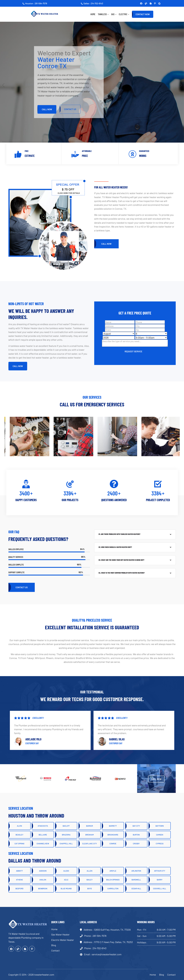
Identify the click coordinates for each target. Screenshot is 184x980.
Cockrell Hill (160, 889)
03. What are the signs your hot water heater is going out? (122, 560)
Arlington (136, 871)
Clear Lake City (90, 844)
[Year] (119, 338)
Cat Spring (20, 844)
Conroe (113, 844)
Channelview (43, 844)
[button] (181, 85)
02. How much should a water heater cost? (115, 547)
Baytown (160, 826)
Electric (123, 14)
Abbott (19, 871)
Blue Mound (66, 889)
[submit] (134, 351)
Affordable (87, 151)
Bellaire (43, 835)
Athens (19, 880)
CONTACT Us (70, 109)
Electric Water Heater (63, 940)
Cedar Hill (136, 889)
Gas (113, 14)
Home (93, 14)
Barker (89, 826)
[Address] (120, 326)
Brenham (90, 835)
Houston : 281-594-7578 (35, 3)
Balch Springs (113, 880)
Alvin (19, 826)
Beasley (19, 835)
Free (27, 151)
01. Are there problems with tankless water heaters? (120, 534)
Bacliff (66, 826)
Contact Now (143, 14)
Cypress (160, 844)
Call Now (47, 109)
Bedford (19, 889)
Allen (89, 871)
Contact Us (22, 587)
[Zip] (150, 330)
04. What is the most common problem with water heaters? (122, 573)
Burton (136, 835)
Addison (43, 871)
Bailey (89, 880)
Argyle (113, 871)
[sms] (135, 343)
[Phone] (150, 322)
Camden (160, 835)
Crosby (136, 844)
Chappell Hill (66, 844)
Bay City (136, 826)
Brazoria (66, 835)
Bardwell (136, 880)
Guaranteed (144, 151)
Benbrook (43, 889)
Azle (66, 880)
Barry (160, 880)
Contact (56, 950)
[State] (120, 330)
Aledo (66, 871)
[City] (150, 326)
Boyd (89, 889)
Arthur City (160, 871)
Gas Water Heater (60, 934)
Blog (54, 945)
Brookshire (113, 835)
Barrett (113, 826)
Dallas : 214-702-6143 (92, 3)
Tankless (102, 14)
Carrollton (113, 889)
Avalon (43, 880)
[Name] (120, 322)
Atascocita (43, 826)
